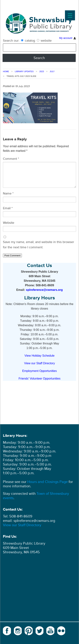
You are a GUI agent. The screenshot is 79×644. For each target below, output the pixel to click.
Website (9, 223)
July (52, 71)
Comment (11, 159)
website (44, 41)
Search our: (11, 41)
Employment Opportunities (40, 371)
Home (6, 71)
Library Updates (24, 71)
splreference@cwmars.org (44, 290)
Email (8, 208)
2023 (42, 71)
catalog (28, 41)
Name (8, 193)
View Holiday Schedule (39, 356)
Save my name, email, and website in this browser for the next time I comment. (38, 245)
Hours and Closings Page (47, 482)
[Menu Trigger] (70, 15)
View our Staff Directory (39, 363)
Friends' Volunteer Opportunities (39, 378)
